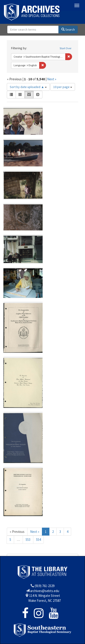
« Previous (17, 532)
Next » (52, 79)
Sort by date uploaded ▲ (28, 87)
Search (68, 29)
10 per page (63, 87)
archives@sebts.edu (45, 591)
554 (38, 540)
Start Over (66, 48)
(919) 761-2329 (45, 586)
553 (28, 540)
